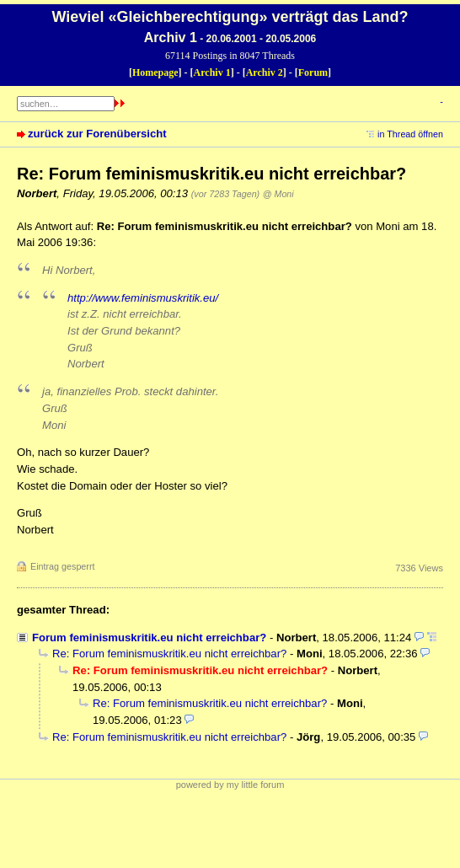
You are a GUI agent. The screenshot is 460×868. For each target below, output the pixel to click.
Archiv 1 (212, 72)
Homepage (155, 72)
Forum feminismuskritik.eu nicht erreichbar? (149, 638)
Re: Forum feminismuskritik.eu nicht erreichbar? (169, 654)
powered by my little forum (230, 785)
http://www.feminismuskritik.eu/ (143, 298)
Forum (313, 72)
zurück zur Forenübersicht (97, 134)
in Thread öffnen (410, 134)
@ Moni (278, 194)
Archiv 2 (265, 72)
